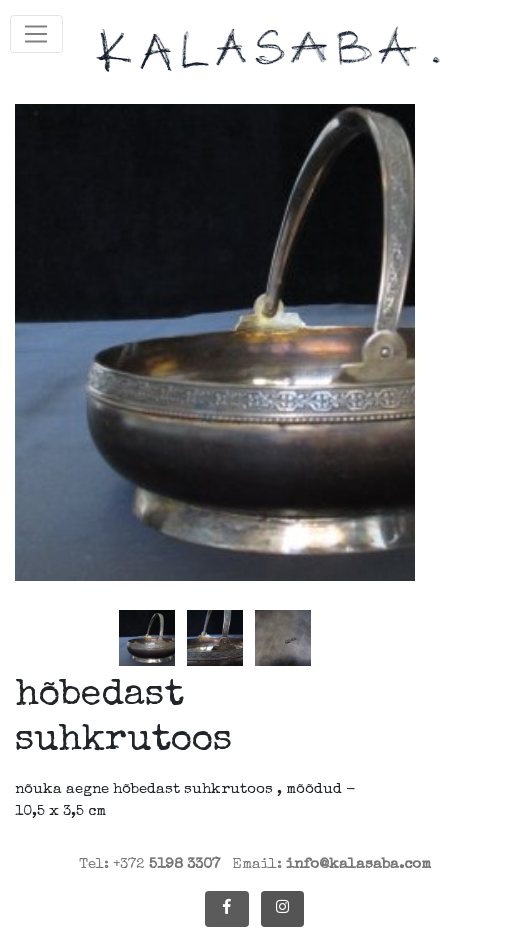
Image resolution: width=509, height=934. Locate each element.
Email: (331, 864)
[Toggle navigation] (36, 34)
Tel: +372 (149, 864)
